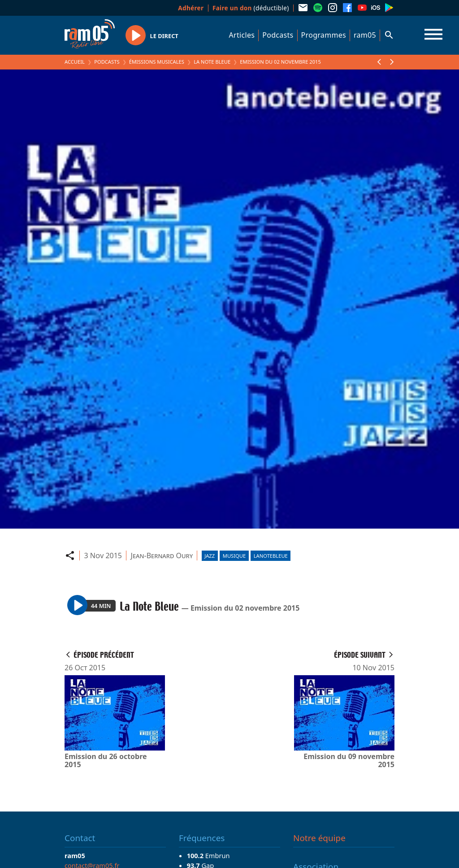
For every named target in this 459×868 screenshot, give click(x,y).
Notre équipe (319, 838)
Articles (242, 35)
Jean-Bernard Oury (162, 556)
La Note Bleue (212, 62)
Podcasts (278, 35)
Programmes (324, 35)
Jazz (210, 556)
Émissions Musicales (157, 62)
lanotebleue (271, 556)
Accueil (75, 62)
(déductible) (251, 8)
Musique (234, 556)
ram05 (365, 35)
